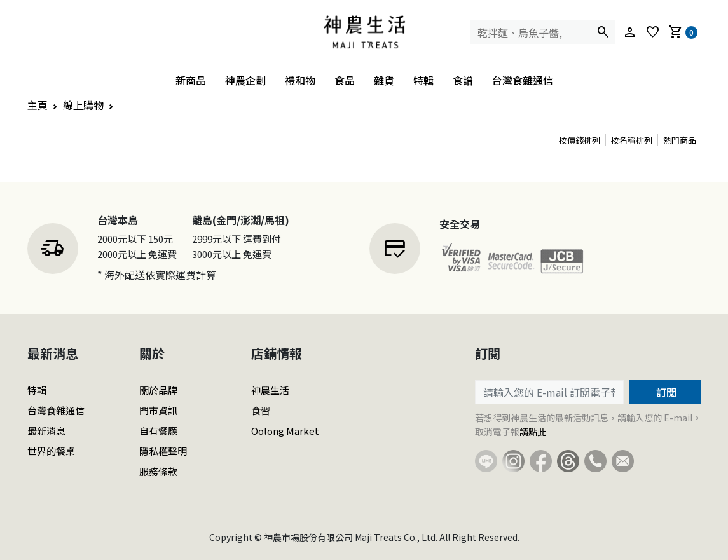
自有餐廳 (158, 431)
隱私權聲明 (163, 451)
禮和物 (300, 80)
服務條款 (158, 471)
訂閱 (665, 392)
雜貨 (384, 80)
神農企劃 (245, 80)
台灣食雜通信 (523, 80)
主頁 (38, 105)
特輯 (423, 80)
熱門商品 (680, 140)
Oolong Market (285, 431)
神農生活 (270, 390)
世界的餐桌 (51, 451)
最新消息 (46, 431)
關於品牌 (158, 390)
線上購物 (83, 105)
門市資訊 (158, 410)
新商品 (191, 80)
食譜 (463, 80)
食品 (345, 80)
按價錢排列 (580, 140)
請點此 (533, 432)
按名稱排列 (632, 140)
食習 (261, 410)
